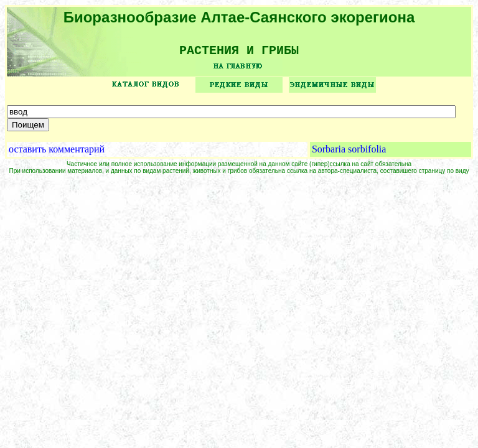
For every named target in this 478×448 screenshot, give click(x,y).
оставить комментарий (57, 153)
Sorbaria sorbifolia (349, 153)
